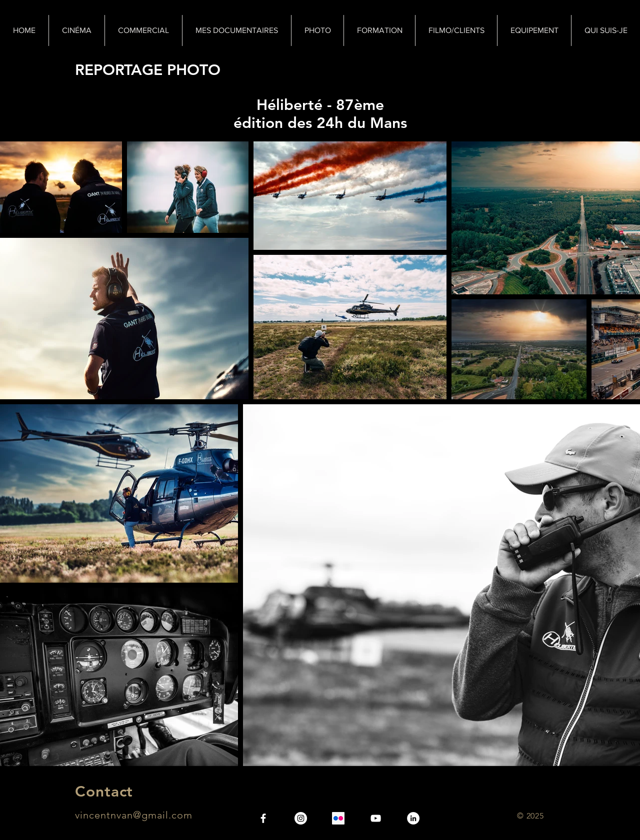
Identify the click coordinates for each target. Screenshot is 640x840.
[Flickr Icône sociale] (338, 818)
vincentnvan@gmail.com (134, 815)
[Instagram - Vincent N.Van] (301, 818)
